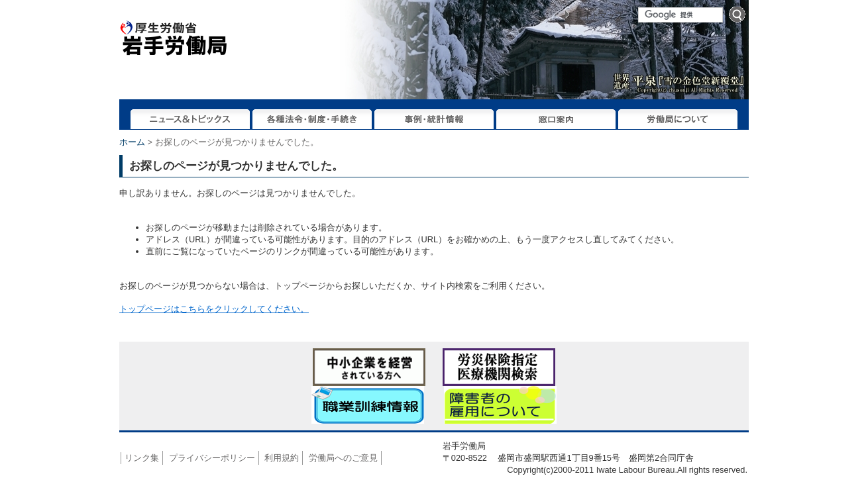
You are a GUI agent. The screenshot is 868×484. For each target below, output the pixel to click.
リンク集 (142, 458)
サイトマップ (599, 15)
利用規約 (282, 458)
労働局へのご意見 (343, 458)
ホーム (132, 142)
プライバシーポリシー (212, 458)
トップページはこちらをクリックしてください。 (214, 309)
